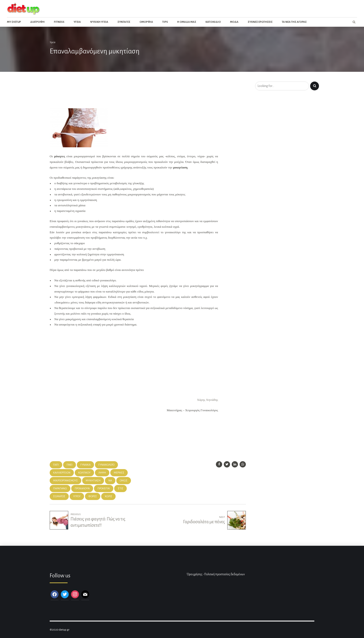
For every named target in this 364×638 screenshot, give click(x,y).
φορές (93, 496)
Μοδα (234, 22)
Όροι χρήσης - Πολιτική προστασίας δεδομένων (216, 574)
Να (110, 481)
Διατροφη (37, 22)
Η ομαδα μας (187, 22)
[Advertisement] (134, 94)
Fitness (59, 22)
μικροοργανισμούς (65, 481)
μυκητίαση (93, 481)
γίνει (70, 465)
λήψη (102, 473)
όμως (124, 481)
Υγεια (77, 22)
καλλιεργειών (62, 473)
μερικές (119, 473)
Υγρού (77, 496)
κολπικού (84, 473)
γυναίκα (85, 465)
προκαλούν (82, 488)
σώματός (59, 496)
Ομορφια (146, 22)
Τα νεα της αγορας (294, 22)
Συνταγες (124, 22)
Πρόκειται (104, 488)
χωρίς (108, 496)
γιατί (56, 465)
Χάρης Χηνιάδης (207, 400)
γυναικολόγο (106, 465)
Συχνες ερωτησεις (260, 22)
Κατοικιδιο (213, 22)
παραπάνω (60, 488)
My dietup (14, 22)
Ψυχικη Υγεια (99, 22)
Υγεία (52, 42)
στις (120, 488)
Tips (165, 22)
